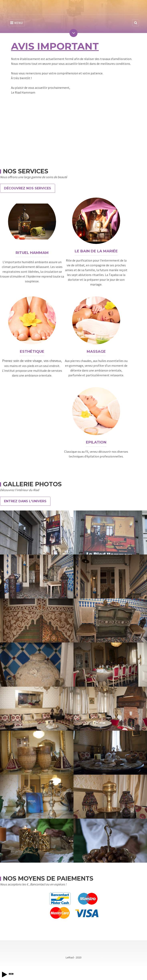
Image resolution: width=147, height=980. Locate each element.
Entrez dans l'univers (25, 501)
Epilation (96, 442)
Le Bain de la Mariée (96, 251)
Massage (96, 352)
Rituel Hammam (32, 253)
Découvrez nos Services (28, 188)
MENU (16, 23)
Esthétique (32, 352)
